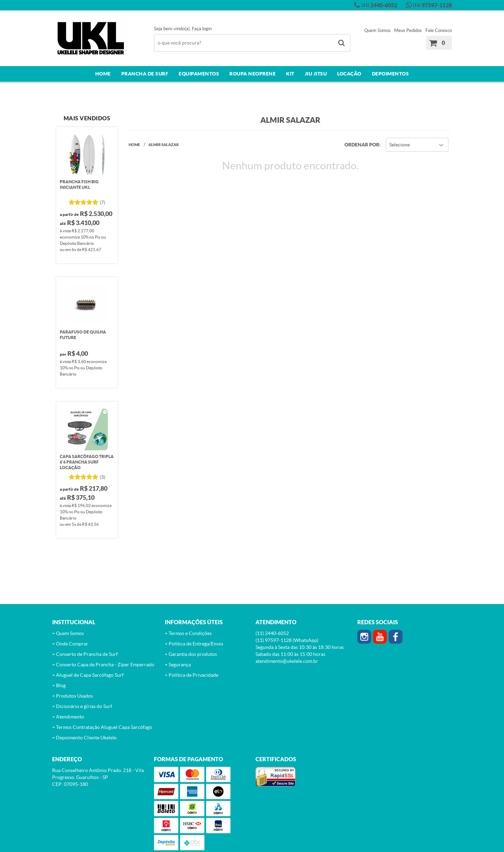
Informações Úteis (194, 622)
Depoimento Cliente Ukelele (86, 738)
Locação (349, 74)
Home (103, 74)
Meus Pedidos (408, 30)
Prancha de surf (145, 74)
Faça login (202, 29)
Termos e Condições (190, 633)
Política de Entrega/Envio (196, 644)
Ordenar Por (362, 145)
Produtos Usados (74, 696)
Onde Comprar (72, 644)
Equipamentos (199, 74)
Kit (290, 74)
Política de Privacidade (193, 675)
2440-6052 (379, 5)
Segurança (180, 665)
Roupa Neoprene (253, 74)
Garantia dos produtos (193, 654)
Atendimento (70, 717)
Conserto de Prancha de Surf (87, 654)
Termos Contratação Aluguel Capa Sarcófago (104, 727)
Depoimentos (391, 74)
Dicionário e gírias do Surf (84, 706)
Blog (61, 685)
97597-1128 (432, 5)
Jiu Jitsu (316, 74)
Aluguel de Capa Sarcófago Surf (90, 675)
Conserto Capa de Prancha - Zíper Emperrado (105, 665)
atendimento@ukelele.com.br (287, 661)
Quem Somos (377, 30)
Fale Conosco (439, 30)
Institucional (74, 622)
